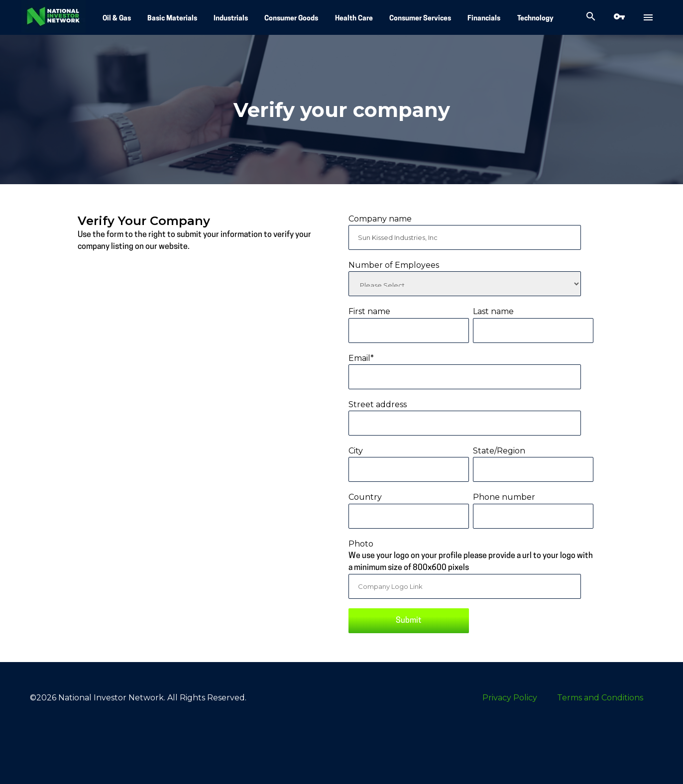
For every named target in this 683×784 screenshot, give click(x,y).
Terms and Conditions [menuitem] (600, 698)
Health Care (354, 19)
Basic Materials (172, 19)
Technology (535, 19)
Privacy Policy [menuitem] (510, 698)
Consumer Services (420, 19)
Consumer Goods (291, 19)
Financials (484, 19)
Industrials (231, 19)
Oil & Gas (117, 19)
